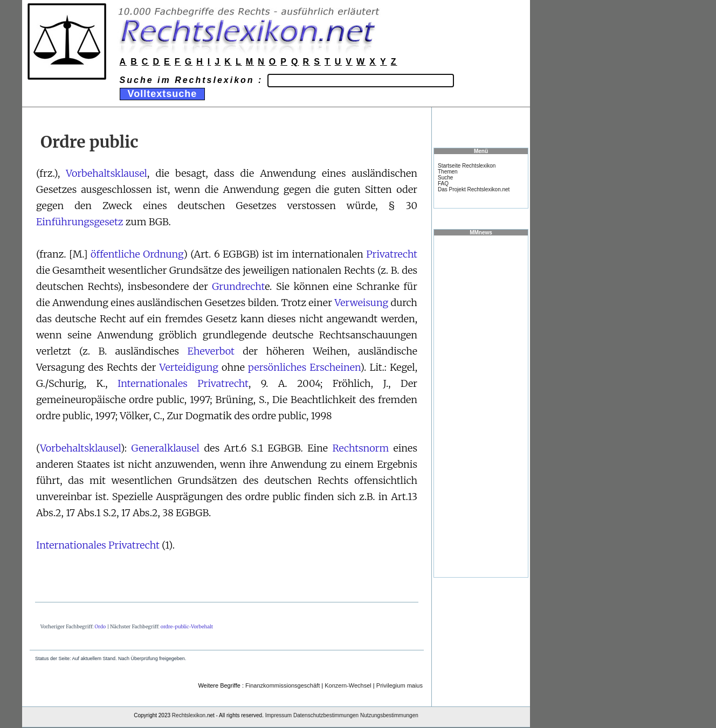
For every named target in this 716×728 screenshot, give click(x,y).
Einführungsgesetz (80, 222)
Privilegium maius (400, 685)
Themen (448, 172)
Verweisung (361, 303)
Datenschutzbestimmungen (326, 715)
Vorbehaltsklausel (106, 173)
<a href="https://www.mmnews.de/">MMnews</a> (481, 406)
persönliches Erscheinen (304, 367)
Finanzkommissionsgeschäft (283, 685)
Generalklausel (166, 448)
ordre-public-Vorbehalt (187, 626)
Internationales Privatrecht (183, 383)
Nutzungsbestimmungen (389, 715)
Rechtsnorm (360, 448)
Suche (445, 178)
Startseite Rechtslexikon (467, 166)
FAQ (443, 183)
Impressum (278, 715)
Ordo (101, 626)
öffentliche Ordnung (137, 254)
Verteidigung (189, 367)
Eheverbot (211, 351)
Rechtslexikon (189, 715)
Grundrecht (238, 286)
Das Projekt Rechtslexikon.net (474, 189)
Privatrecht (392, 254)
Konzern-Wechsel (348, 685)
